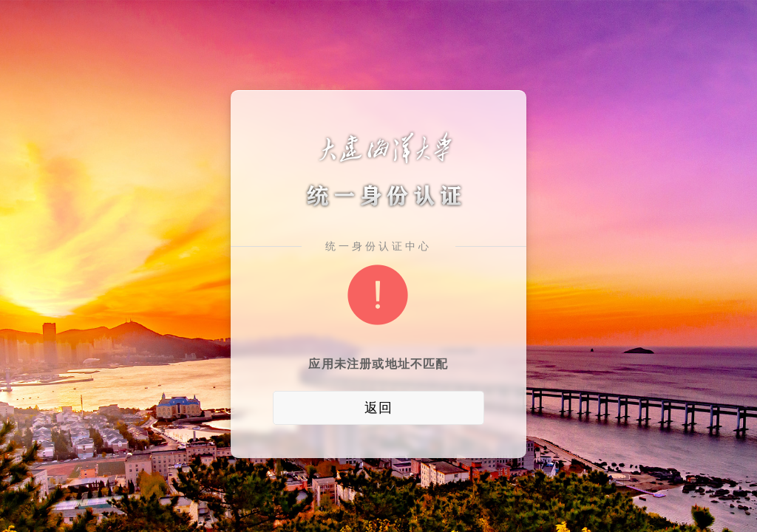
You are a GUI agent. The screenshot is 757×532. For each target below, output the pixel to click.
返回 (378, 408)
